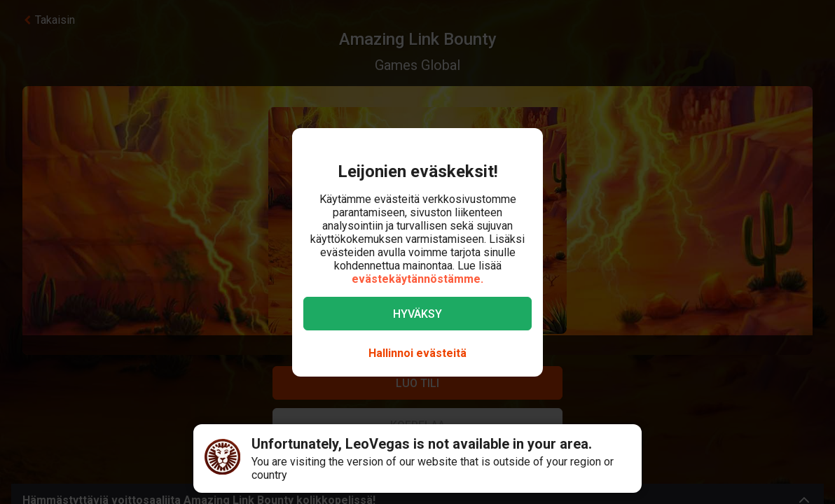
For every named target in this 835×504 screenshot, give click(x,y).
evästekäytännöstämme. (417, 279)
